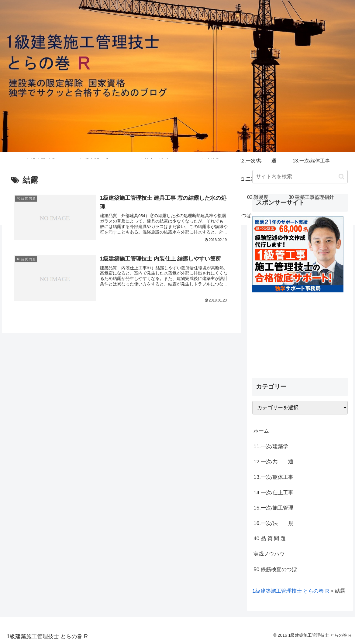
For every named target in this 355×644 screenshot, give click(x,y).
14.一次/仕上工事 (273, 493)
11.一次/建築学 (273, 446)
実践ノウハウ (269, 554)
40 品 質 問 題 (270, 538)
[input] (300, 177)
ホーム (261, 431)
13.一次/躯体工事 (273, 477)
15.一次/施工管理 (273, 508)
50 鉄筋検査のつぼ (275, 569)
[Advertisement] (300, 330)
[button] (341, 177)
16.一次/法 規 (273, 523)
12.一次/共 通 (273, 462)
